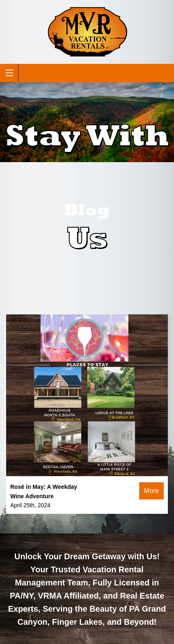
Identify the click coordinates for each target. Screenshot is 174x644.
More (151, 491)
